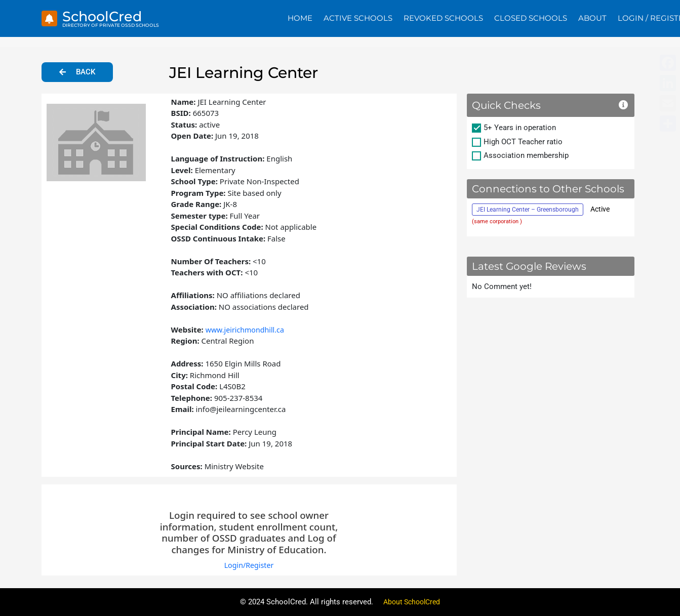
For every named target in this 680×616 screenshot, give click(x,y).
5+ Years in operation (520, 128)
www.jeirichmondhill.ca (247, 330)
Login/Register (249, 565)
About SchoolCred (412, 602)
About (592, 18)
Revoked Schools (443, 18)
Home (300, 18)
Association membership (526, 155)
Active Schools (358, 18)
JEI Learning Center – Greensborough (528, 210)
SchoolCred (106, 16)
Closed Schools (531, 18)
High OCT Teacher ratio (523, 142)
